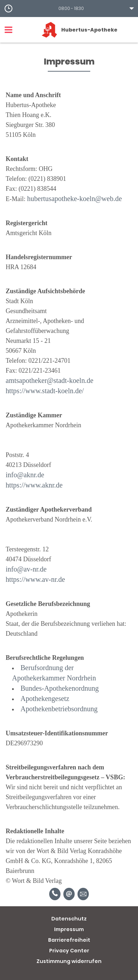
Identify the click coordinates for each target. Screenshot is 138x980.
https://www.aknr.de (34, 485)
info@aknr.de (25, 475)
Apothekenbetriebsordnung (59, 709)
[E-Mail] (69, 894)
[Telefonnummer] (55, 894)
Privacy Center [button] (69, 951)
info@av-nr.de (26, 569)
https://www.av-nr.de (35, 579)
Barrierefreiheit (69, 940)
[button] (69, 9)
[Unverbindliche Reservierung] (83, 894)
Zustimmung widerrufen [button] (69, 961)
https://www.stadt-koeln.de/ (45, 391)
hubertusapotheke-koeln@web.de (75, 199)
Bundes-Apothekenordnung (60, 688)
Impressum (69, 929)
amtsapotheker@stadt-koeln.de (50, 380)
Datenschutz (69, 919)
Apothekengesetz (45, 698)
